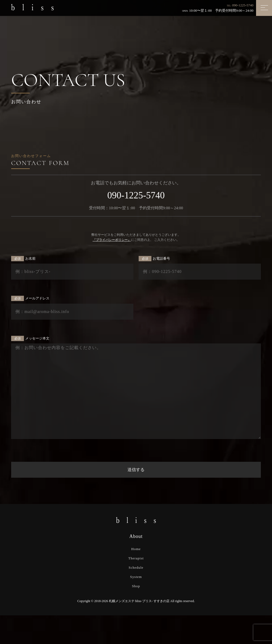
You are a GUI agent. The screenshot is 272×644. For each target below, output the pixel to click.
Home (136, 549)
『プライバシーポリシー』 (112, 240)
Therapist (136, 558)
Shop (136, 586)
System (136, 577)
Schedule (136, 567)
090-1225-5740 (243, 5)
